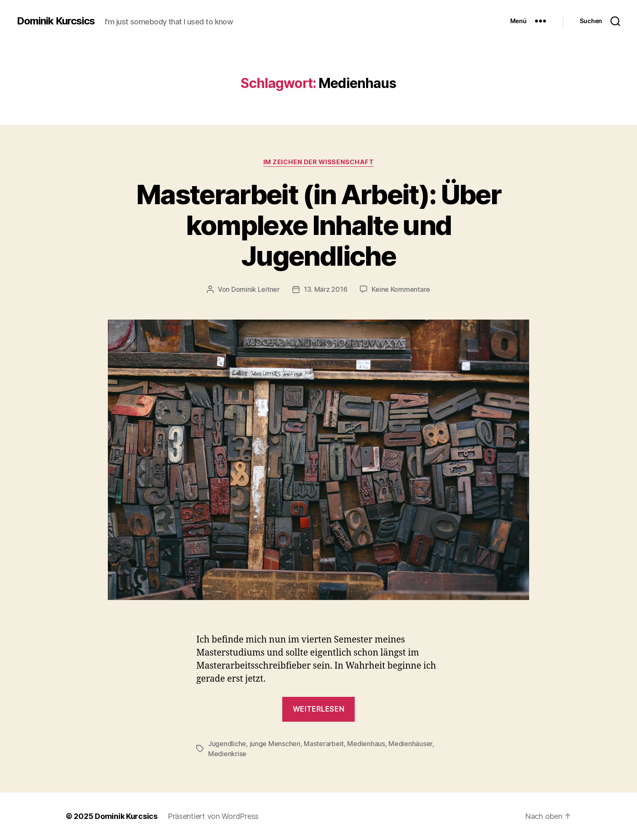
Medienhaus (366, 744)
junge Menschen (275, 744)
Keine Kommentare (401, 289)
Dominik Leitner (256, 289)
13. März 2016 (326, 289)
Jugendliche (227, 744)
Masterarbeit (324, 744)
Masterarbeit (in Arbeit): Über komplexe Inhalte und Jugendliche (318, 225)
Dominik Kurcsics (56, 21)
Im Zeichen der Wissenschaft (319, 162)
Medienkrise (227, 754)
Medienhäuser (410, 744)
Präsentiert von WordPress (213, 816)
